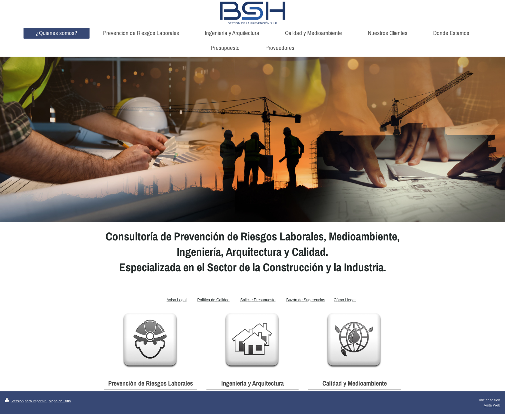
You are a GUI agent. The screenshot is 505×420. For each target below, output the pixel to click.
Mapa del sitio (60, 401)
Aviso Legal (176, 300)
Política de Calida (212, 300)
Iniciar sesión (490, 400)
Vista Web (492, 405)
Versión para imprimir (26, 401)
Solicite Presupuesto (258, 300)
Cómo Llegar (345, 300)
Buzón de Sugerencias (306, 300)
